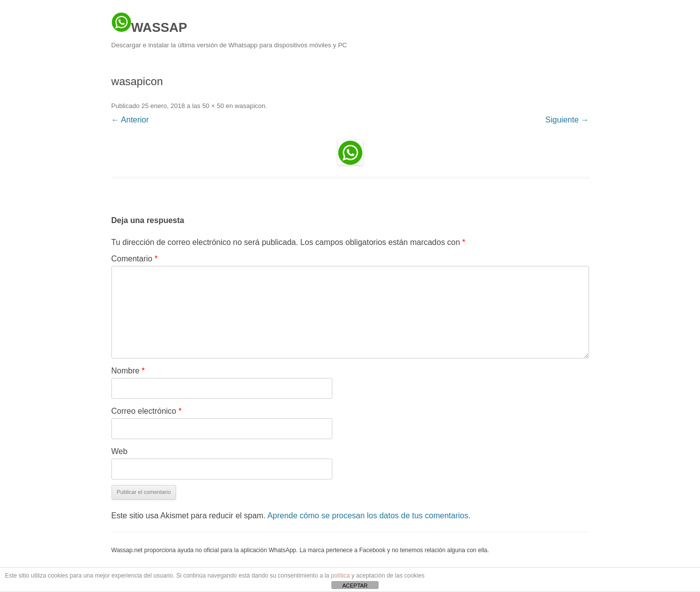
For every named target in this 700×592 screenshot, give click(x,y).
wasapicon (250, 106)
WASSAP (150, 23)
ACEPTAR (355, 586)
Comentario (135, 259)
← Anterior (130, 120)
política (340, 576)
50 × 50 (213, 106)
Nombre (128, 371)
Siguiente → (567, 120)
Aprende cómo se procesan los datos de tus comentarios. (369, 516)
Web (120, 451)
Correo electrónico (147, 411)
